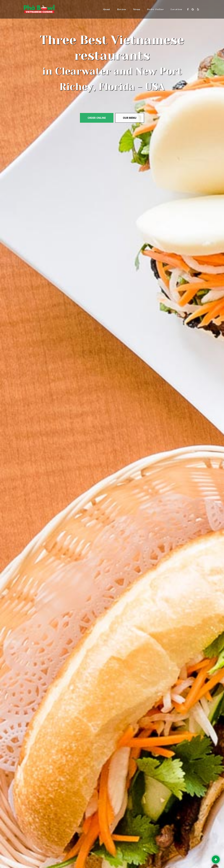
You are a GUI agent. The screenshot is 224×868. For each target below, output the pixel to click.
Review (122, 9)
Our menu (130, 118)
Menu (137, 9)
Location (176, 9)
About (106, 9)
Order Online (155, 9)
